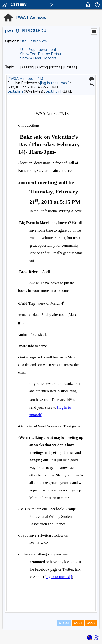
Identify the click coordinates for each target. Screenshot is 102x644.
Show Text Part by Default (42, 54)
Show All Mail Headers (38, 58)
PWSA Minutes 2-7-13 (25, 79)
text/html (53, 91)
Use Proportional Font (38, 50)
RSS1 (78, 623)
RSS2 (91, 623)
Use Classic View (34, 41)
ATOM (64, 623)
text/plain (15, 91)
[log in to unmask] (55, 83)
